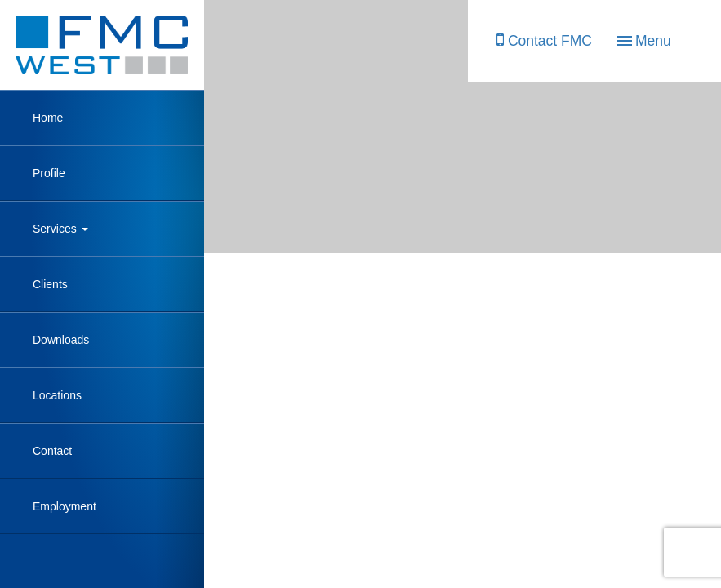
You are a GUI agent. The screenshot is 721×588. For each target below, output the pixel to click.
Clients (50, 284)
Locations (57, 395)
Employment (65, 506)
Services (60, 229)
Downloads (61, 340)
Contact (52, 451)
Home (48, 118)
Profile (49, 173)
